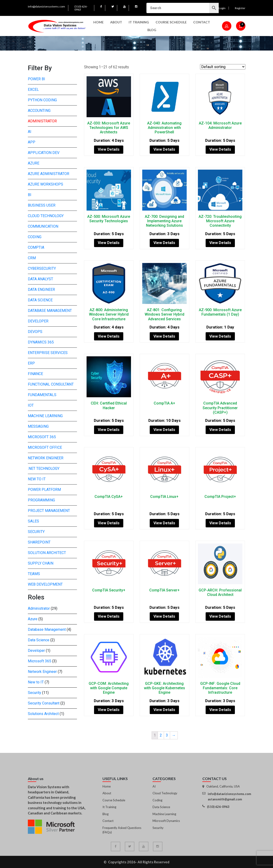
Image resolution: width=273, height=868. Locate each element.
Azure (34, 163)
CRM (32, 258)
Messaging (38, 426)
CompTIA (36, 247)
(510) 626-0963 (81, 8)
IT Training (139, 22)
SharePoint (39, 542)
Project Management (49, 511)
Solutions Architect (43, 714)
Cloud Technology (46, 216)
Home (98, 22)
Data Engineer (41, 290)
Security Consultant (44, 703)
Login (222, 8)
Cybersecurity (42, 268)
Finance (35, 374)
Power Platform (44, 490)
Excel (33, 89)
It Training (109, 807)
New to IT (37, 479)
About (116, 22)
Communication (43, 226)
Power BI (36, 79)
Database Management (50, 311)
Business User (42, 205)
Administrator (42, 121)
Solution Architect (47, 553)
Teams (34, 574)
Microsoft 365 (42, 437)
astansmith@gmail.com (225, 799)
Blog (152, 30)
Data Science (40, 300)
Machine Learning (45, 416)
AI (30, 132)
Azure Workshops (45, 184)
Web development (45, 584)
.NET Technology (44, 469)
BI (30, 195)
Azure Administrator (49, 174)
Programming (41, 500)
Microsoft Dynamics (166, 821)
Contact (202, 22)
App (32, 142)
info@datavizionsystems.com (46, 6)
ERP (31, 363)
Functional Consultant (51, 384)
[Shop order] (223, 67)
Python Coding (42, 100)
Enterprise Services (48, 353)
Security (36, 532)
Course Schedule (171, 22)
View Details (109, 149)
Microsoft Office (45, 447)
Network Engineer (46, 458)
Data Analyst (40, 279)
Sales (33, 521)
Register (240, 8)
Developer (38, 321)
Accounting (39, 111)
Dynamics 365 (41, 342)
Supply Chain (41, 563)
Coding (35, 237)
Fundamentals (42, 395)
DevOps (35, 332)
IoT (31, 405)
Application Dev (44, 153)
